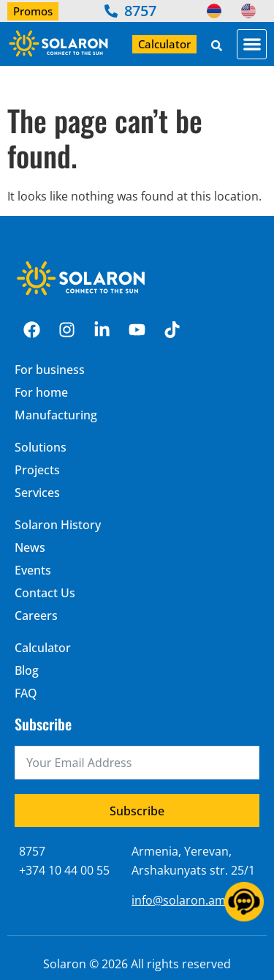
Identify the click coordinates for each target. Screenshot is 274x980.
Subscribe (137, 811)
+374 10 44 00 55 (64, 870)
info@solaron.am (179, 900)
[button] (252, 44)
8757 (32, 851)
